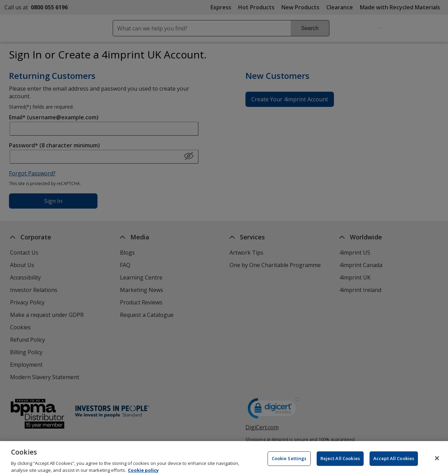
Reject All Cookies (340, 462)
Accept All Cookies (394, 462)
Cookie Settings (289, 462)
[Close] (437, 461)
